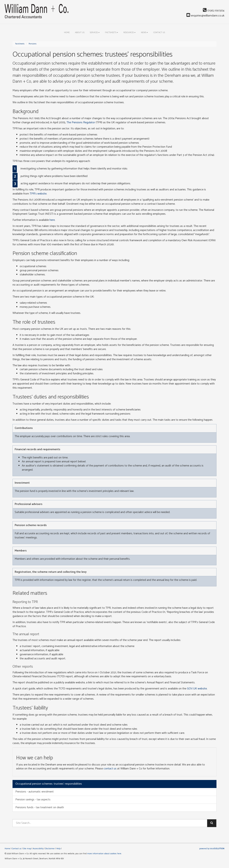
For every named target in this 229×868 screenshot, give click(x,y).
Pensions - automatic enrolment (35, 792)
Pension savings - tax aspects (33, 800)
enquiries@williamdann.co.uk (205, 16)
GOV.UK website (197, 689)
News (144, 32)
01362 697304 (214, 11)
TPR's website (38, 194)
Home (67, 32)
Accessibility (38, 849)
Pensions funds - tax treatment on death (40, 807)
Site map (27, 849)
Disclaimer (50, 849)
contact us (110, 769)
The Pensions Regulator (81, 122)
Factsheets (112, 32)
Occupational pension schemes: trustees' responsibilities (49, 784)
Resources (130, 32)
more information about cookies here (104, 854)
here (52, 220)
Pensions (33, 44)
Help (58, 849)
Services (95, 32)
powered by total (212, 849)
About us (80, 32)
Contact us (159, 32)
